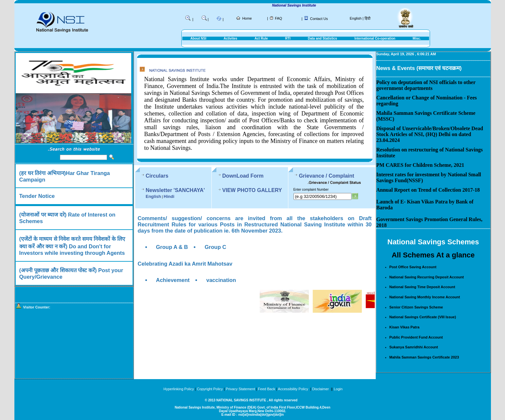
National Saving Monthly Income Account (425, 297)
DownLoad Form (243, 176)
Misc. (417, 38)
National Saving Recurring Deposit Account (427, 277)
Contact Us (319, 19)
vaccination (221, 280)
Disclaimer (320, 389)
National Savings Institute (300, 5)
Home (247, 18)
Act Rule (261, 38)
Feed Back (267, 389)
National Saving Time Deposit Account (422, 287)
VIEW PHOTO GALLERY (252, 190)
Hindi (169, 196)
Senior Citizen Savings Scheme (416, 307)
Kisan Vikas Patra (405, 327)
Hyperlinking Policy (179, 389)
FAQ (279, 18)
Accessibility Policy (293, 389)
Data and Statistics (322, 38)
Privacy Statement (240, 389)
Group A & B (172, 247)
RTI (288, 38)
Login (338, 389)
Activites (230, 38)
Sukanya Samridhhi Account (414, 347)
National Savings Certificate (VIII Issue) (423, 317)
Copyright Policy (210, 389)
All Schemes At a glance (433, 255)
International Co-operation (375, 38)
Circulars (157, 176)
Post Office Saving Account (413, 267)
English (356, 18)
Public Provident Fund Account (416, 337)
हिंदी (368, 18)
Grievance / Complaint (326, 176)
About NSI (198, 38)
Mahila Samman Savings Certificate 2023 (424, 357)
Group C (215, 247)
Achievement (173, 280)
